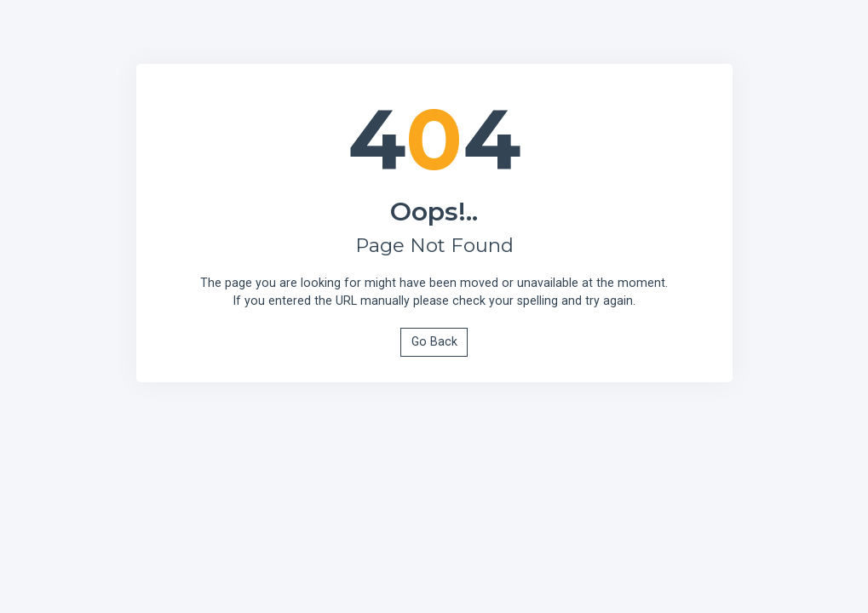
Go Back (434, 341)
